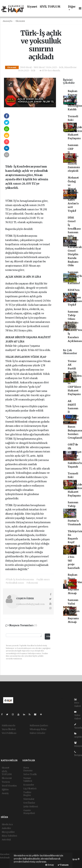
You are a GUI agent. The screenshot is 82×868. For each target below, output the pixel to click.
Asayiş (5, 793)
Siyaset (32, 7)
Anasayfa (8, 21)
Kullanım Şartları (39, 725)
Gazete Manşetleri (29, 812)
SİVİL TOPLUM (50, 7)
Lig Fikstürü (30, 789)
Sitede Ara (7, 824)
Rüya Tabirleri (9, 836)
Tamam (63, 865)
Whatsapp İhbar (38, 729)
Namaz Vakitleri (28, 780)
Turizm (6, 782)
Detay (50, 865)
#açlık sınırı (43, 579)
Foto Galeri (77, 703)
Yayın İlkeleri (9, 729)
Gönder (48, 636)
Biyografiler (8, 832)
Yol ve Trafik (30, 774)
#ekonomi (32, 583)
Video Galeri (77, 715)
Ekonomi (20, 21)
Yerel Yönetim (9, 786)
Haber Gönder (38, 733)
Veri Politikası (9, 733)
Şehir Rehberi (31, 807)
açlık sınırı (30, 205)
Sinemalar (29, 799)
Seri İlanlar (29, 803)
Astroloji (6, 840)
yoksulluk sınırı (24, 209)
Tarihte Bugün (27, 794)
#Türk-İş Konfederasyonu (20, 579)
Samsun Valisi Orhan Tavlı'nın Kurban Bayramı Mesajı (74, 611)
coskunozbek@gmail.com (30, 604)
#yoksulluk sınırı (15, 583)
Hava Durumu (28, 769)
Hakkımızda (8, 725)
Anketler (6, 828)
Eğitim (5, 789)
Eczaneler (29, 785)
